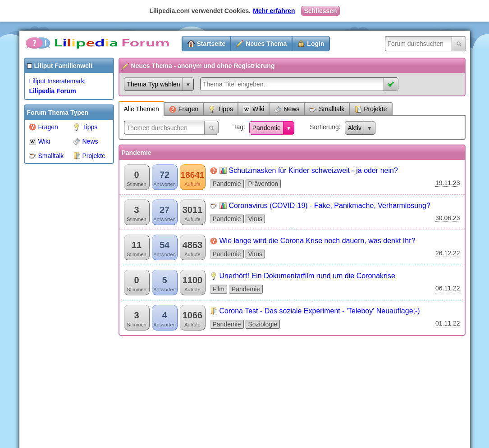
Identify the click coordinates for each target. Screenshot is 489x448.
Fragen (43, 127)
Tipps (85, 127)
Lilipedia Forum (53, 91)
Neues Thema (266, 44)
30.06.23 (448, 218)
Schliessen (320, 11)
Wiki (39, 141)
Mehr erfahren (274, 11)
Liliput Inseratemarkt (58, 81)
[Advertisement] (60, 303)
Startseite (211, 44)
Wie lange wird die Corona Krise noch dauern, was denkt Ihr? (318, 241)
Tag (238, 127)
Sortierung (324, 127)
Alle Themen (142, 109)
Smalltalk (46, 156)
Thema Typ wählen (154, 84)
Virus (255, 219)
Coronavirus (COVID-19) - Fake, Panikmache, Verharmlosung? (330, 206)
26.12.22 (448, 253)
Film (219, 289)
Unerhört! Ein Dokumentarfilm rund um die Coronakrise (307, 276)
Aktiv (355, 128)
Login (315, 44)
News (86, 141)
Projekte (89, 156)
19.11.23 (448, 183)
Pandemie (267, 128)
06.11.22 (448, 288)
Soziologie (263, 324)
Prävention (263, 184)
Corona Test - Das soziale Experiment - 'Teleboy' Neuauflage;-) (320, 311)
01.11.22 (448, 323)
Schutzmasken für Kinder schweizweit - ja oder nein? (313, 170)
